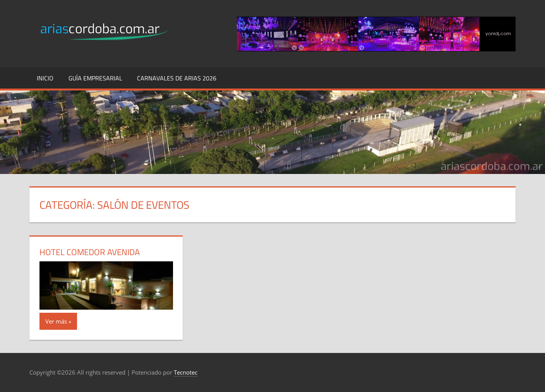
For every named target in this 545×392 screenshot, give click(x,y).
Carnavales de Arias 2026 (177, 78)
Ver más (56, 321)
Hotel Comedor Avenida (90, 252)
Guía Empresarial (95, 78)
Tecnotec (186, 372)
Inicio (45, 78)
